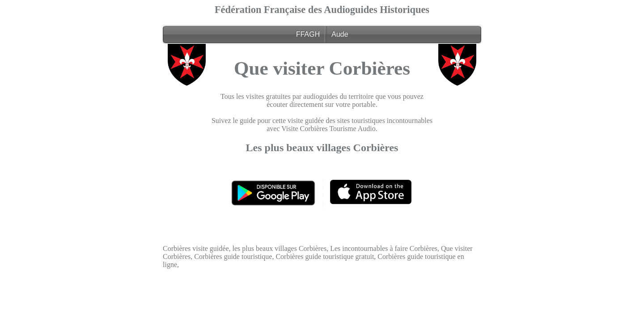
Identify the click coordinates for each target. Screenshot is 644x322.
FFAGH (308, 34)
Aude (340, 34)
